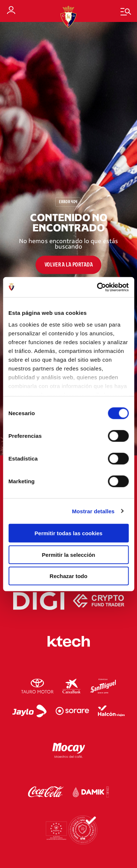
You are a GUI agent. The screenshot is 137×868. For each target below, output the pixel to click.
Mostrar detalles (93, 511)
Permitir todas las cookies (69, 533)
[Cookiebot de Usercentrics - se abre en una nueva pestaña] (98, 287)
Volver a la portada (69, 265)
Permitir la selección (69, 554)
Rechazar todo (68, 576)
